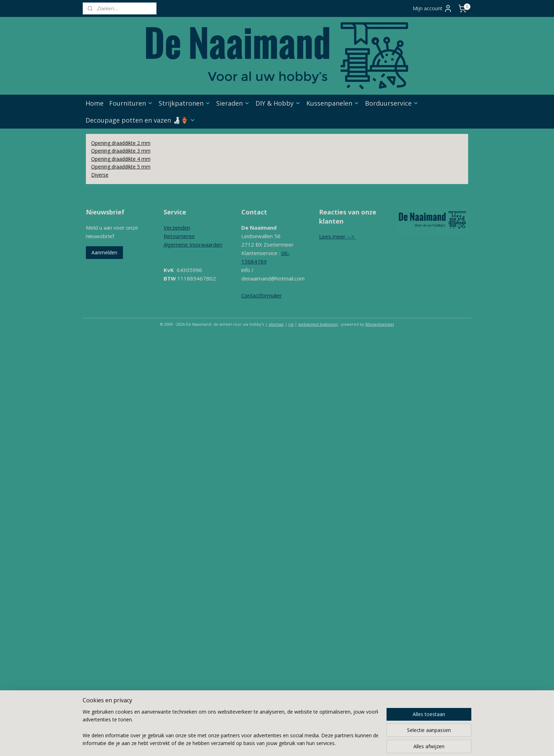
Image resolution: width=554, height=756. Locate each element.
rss (291, 324)
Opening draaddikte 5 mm (121, 167)
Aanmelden (104, 252)
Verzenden (177, 228)
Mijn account (432, 8)
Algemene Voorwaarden (193, 244)
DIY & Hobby (278, 103)
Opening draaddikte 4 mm (121, 159)
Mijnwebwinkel (380, 324)
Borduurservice (392, 103)
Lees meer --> (337, 236)
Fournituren (131, 103)
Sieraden (233, 103)
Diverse (100, 175)
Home (95, 103)
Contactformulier (262, 295)
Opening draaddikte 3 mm (121, 151)
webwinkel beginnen (318, 324)
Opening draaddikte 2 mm (121, 143)
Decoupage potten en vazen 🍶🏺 (140, 120)
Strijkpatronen (185, 103)
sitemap (276, 324)
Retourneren (179, 236)
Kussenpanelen (333, 103)
